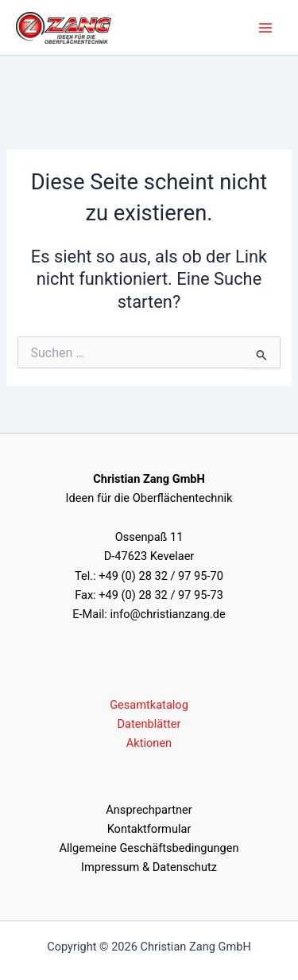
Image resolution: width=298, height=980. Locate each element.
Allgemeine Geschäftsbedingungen (149, 848)
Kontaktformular (149, 829)
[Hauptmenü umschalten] (265, 28)
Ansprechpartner (149, 810)
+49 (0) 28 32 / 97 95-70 (161, 576)
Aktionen (149, 743)
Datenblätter (149, 724)
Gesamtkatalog (149, 705)
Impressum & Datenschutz (149, 867)
